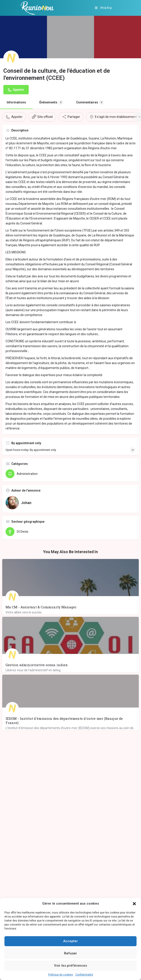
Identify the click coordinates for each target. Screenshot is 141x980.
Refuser (70, 953)
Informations (16, 102)
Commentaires (90, 102)
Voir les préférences (70, 966)
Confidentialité (84, 975)
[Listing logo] (11, 58)
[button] (134, 904)
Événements (51, 102)
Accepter (70, 941)
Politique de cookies (60, 975)
